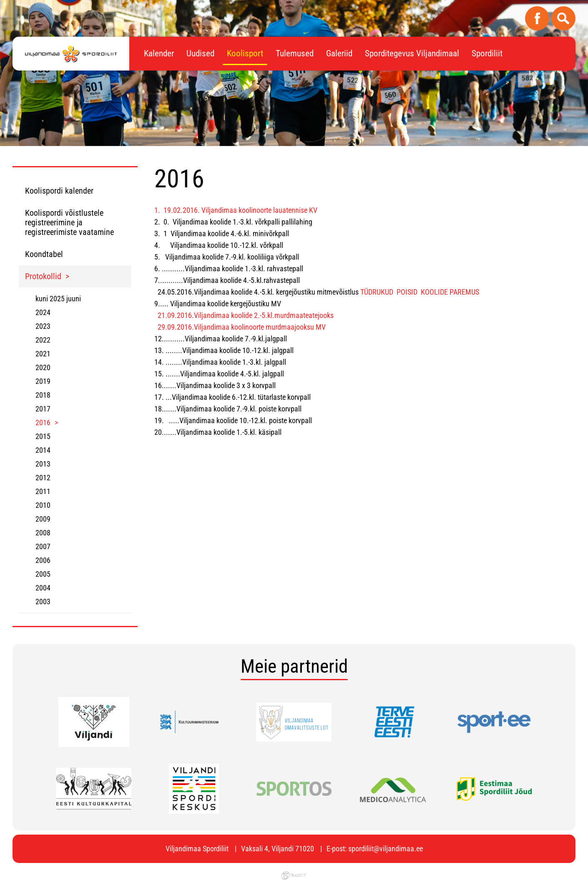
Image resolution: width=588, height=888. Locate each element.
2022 (43, 340)
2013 (43, 464)
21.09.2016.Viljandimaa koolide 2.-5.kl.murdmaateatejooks (246, 315)
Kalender (159, 53)
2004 (43, 588)
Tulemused (295, 53)
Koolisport (245, 53)
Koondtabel (44, 254)
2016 (43, 423)
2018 (43, 395)
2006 (43, 560)
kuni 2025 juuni (58, 299)
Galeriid (339, 53)
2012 (43, 478)
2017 (43, 409)
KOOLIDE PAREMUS (450, 292)
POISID (407, 292)
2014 (43, 450)
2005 (43, 574)
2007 (43, 546)
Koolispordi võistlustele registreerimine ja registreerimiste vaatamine (69, 222)
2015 (43, 436)
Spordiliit (487, 53)
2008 (43, 533)
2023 (43, 326)
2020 (43, 367)
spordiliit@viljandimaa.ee (386, 849)
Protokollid (43, 276)
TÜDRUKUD (377, 292)
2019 (43, 381)
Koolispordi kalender (59, 191)
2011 (43, 491)
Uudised (200, 53)
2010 (43, 505)
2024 (43, 312)
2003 (43, 602)
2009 (43, 519)
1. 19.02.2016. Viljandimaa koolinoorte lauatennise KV (236, 210)
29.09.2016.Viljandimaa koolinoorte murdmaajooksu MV (241, 327)
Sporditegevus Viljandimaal (412, 53)
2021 (43, 354)
